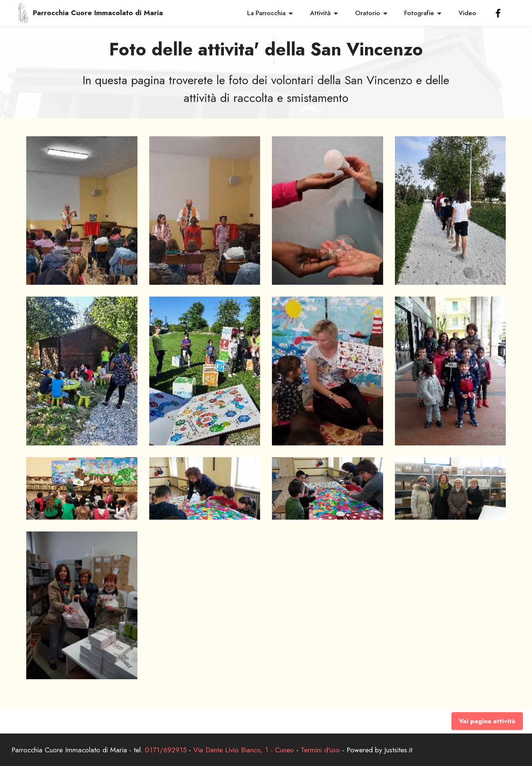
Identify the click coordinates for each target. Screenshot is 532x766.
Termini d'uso (320, 750)
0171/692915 (166, 750)
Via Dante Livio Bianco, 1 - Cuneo (244, 750)
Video (467, 13)
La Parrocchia (266, 13)
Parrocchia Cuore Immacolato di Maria (98, 13)
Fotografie (419, 13)
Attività (320, 13)
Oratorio (368, 13)
